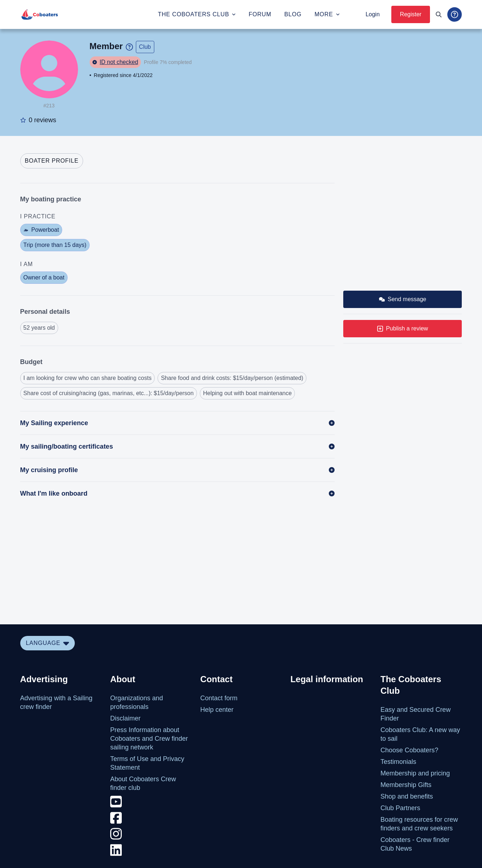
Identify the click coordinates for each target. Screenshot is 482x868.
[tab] (52, 161)
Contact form (219, 698)
